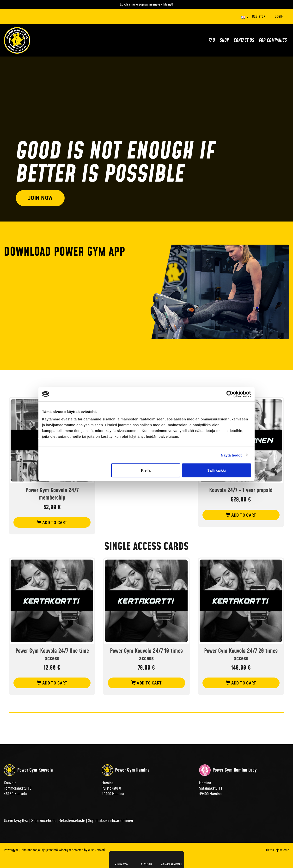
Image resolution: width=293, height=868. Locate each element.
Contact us (244, 40)
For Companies (273, 40)
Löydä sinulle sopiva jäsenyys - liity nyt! (146, 4)
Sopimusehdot (43, 820)
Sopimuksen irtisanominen (110, 820)
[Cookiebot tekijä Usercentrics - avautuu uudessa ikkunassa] (230, 394)
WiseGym (65, 850)
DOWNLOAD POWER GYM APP (64, 252)
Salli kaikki (217, 470)
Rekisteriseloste (72, 820)
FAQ (212, 40)
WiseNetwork (97, 850)
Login (279, 16)
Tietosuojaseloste (277, 850)
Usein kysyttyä (16, 820)
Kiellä (146, 470)
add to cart (52, 523)
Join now (40, 198)
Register (259, 16)
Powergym (11, 850)
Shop (224, 40)
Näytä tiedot (231, 455)
